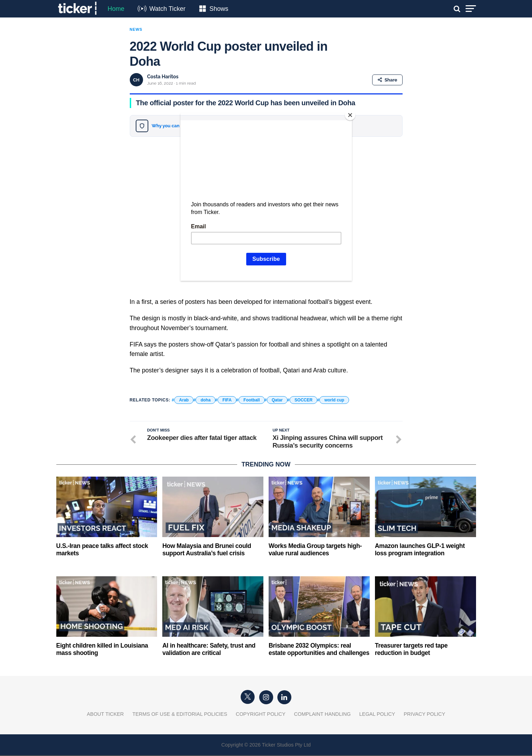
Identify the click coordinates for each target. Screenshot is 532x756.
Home (116, 9)
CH (136, 80)
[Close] (350, 115)
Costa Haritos (163, 77)
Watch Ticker (167, 9)
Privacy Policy (424, 715)
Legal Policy (377, 715)
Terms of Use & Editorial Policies (180, 715)
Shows (219, 9)
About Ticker (105, 715)
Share (387, 80)
